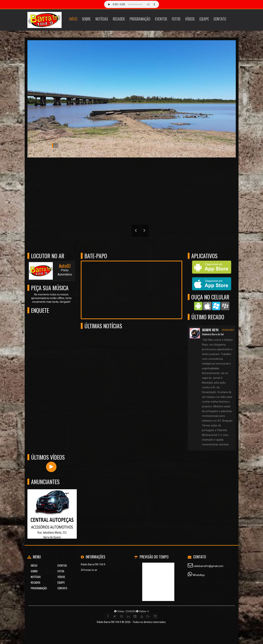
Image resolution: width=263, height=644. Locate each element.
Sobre (86, 19)
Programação (140, 19)
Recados (119, 19)
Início (73, 19)
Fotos (176, 19)
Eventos (161, 19)
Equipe (204, 19)
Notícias (102, 19)
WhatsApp (199, 575)
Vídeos (190, 19)
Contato (220, 19)
